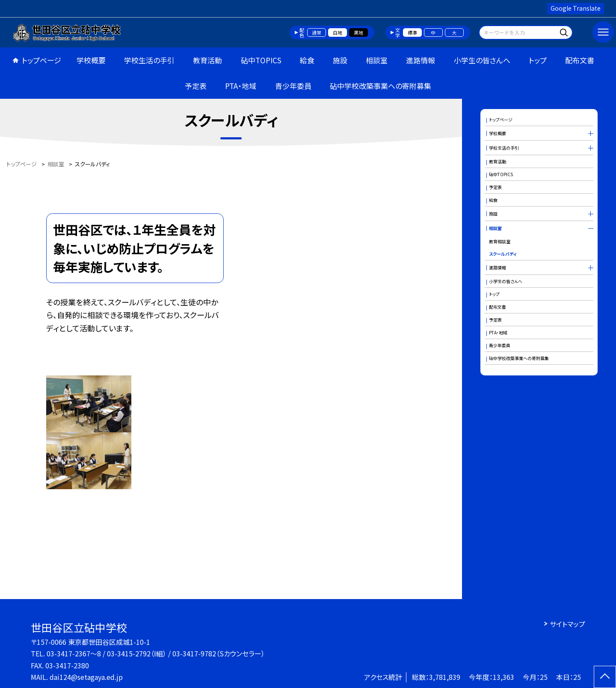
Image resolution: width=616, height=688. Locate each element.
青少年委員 (293, 86)
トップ (538, 60)
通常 (317, 32)
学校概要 (91, 60)
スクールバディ (503, 254)
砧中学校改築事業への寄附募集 (381, 86)
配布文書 (580, 60)
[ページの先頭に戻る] (605, 677)
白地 (338, 32)
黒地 (358, 32)
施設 (340, 60)
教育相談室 (500, 241)
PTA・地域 (241, 86)
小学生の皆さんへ (482, 60)
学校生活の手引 (149, 60)
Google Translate (576, 8)
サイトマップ (567, 624)
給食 (307, 60)
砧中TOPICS (261, 60)
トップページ (41, 60)
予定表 (196, 86)
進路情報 (421, 60)
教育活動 (207, 60)
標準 (412, 32)
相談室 (377, 60)
